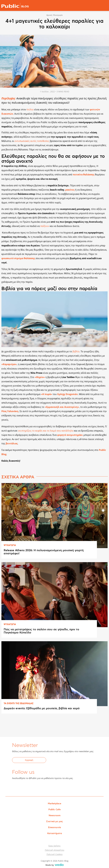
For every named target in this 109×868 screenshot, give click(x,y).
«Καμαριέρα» (9, 364)
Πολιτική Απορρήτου (55, 850)
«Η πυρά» (47, 394)
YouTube (30, 787)
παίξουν (45, 226)
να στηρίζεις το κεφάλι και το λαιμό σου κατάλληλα (46, 431)
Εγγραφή (29, 760)
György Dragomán (67, 394)
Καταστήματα (55, 833)
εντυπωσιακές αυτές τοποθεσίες (32, 141)
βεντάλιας (12, 443)
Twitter (23, 787)
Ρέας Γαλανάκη (10, 411)
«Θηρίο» (40, 377)
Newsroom (55, 815)
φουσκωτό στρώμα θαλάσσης (18, 258)
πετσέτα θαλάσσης (84, 175)
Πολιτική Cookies (55, 854)
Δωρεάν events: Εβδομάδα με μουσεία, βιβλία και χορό (42, 708)
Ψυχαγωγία (58, 15)
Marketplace (54, 804)
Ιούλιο (31, 109)
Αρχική (49, 15)
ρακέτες (70, 190)
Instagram (37, 787)
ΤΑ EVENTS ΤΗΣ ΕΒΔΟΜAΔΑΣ (19, 704)
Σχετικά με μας (55, 821)
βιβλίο (76, 351)
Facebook (16, 787)
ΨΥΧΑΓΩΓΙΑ (10, 545)
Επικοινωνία (54, 827)
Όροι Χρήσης (54, 846)
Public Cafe (54, 809)
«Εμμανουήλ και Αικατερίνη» (62, 407)
